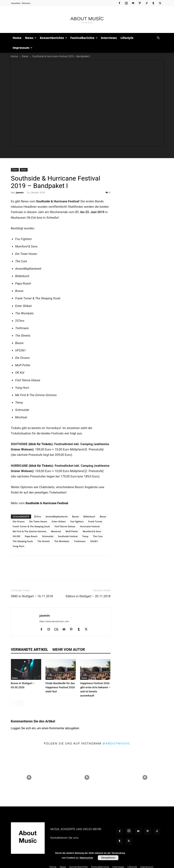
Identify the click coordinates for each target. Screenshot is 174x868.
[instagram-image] (29, 777)
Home (17, 38)
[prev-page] (13, 704)
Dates (25, 56)
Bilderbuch (89, 516)
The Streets (44, 541)
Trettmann (80, 541)
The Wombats (62, 541)
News (31, 38)
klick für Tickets (41, 444)
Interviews (109, 38)
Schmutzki (48, 536)
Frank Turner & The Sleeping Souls (31, 526)
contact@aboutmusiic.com (68, 842)
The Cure (98, 536)
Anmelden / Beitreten (21, 3)
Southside (32, 503)
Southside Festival (68, 536)
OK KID (17, 536)
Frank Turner (95, 521)
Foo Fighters (77, 521)
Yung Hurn (19, 546)
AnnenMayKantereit (57, 516)
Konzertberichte (53, 38)
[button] (158, 38)
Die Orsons (19, 521)
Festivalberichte (84, 38)
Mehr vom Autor (69, 649)
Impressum (23, 48)
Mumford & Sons (92, 531)
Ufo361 (94, 541)
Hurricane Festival (55, 503)
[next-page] (20, 704)
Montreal (56, 531)
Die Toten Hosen (38, 521)
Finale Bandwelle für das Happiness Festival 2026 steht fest (60, 687)
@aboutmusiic (116, 743)
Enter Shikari (59, 521)
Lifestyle (127, 38)
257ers (37, 516)
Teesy (85, 536)
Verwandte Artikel (30, 649)
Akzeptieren (108, 858)
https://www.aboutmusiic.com (54, 621)
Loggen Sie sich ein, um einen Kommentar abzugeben (45, 728)
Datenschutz (86, 858)
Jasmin (20, 192)
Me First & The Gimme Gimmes (30, 531)
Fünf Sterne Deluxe (65, 526)
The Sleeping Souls (23, 541)
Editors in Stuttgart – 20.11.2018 (88, 596)
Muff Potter (72, 531)
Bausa (75, 516)
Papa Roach (31, 536)
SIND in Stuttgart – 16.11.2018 (32, 596)
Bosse (103, 516)
